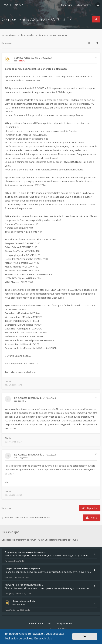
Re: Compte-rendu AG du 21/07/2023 (35, 398)
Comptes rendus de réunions (53, 35)
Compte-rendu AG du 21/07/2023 (33, 19)
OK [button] (85, 636)
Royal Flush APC (13, 5)
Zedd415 (22, 401)
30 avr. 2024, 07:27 (13, 442)
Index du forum (9, 35)
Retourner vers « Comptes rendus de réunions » (26, 518)
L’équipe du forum (64, 623)
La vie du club (28, 35)
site (7, 482)
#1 (96, 57)
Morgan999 (23, 458)
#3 (96, 454)
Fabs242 (21, 61)
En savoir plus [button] (43, 638)
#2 (96, 397)
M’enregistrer (84, 5)
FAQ (50, 623)
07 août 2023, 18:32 (14, 385)
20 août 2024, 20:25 (14, 495)
